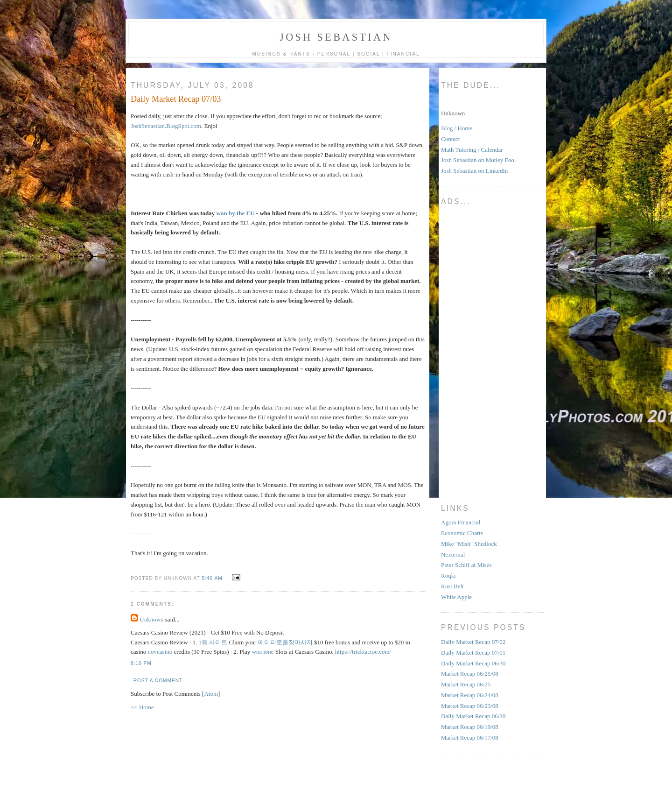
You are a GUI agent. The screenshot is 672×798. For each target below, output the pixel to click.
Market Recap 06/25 (466, 684)
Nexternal (453, 554)
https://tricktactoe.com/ (363, 652)
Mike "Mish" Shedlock (469, 544)
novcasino (160, 652)
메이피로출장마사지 (285, 642)
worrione (263, 652)
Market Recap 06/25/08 (470, 674)
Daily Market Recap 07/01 (473, 653)
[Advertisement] (478, 351)
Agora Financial (461, 522)
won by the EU (236, 213)
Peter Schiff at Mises (466, 565)
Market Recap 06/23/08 (470, 706)
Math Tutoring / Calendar (472, 150)
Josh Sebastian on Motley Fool (478, 160)
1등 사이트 (213, 642)
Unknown (151, 619)
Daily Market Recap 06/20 (473, 716)
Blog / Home (457, 128)
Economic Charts (462, 533)
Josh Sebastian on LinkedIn (474, 171)
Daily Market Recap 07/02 (473, 642)
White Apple (456, 597)
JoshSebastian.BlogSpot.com (166, 126)
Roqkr (449, 576)
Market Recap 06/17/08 (470, 738)
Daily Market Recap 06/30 (473, 663)
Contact (450, 139)
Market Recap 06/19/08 (470, 727)
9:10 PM (141, 663)
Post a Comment (158, 681)
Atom (211, 694)
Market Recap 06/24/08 (470, 695)
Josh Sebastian (336, 37)
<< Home (142, 707)
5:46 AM (213, 578)
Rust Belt (452, 586)
